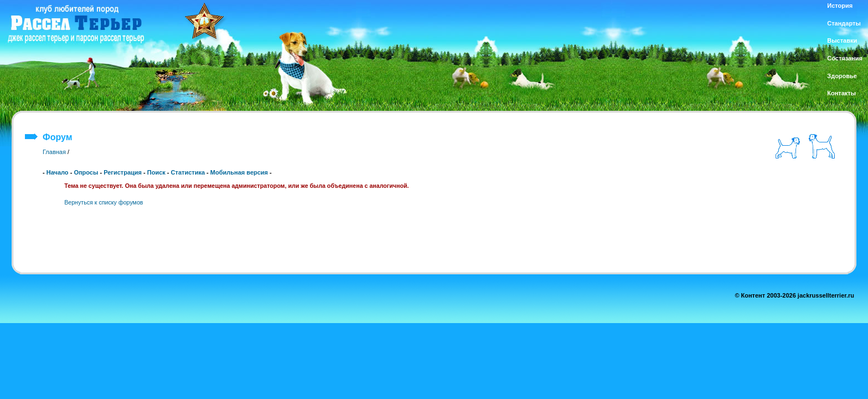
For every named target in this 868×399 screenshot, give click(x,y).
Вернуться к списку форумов (104, 202)
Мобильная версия (239, 172)
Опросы (86, 172)
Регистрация (123, 172)
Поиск (156, 172)
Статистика (188, 172)
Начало (58, 172)
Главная (54, 152)
